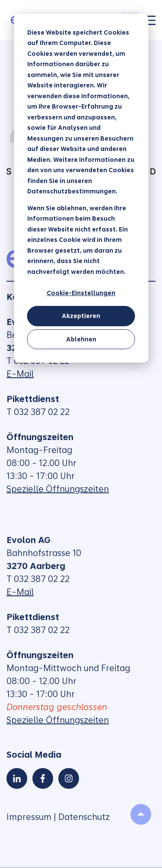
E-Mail (20, 374)
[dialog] (81, 188)
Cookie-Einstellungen (81, 293)
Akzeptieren (81, 316)
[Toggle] (150, 20)
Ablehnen (81, 339)
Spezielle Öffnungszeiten (58, 489)
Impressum (29, 817)
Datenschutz (84, 817)
